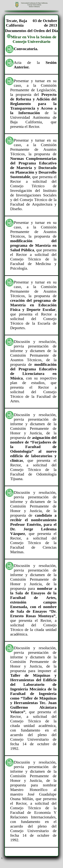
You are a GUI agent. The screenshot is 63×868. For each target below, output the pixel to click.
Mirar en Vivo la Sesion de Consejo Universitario (32, 39)
